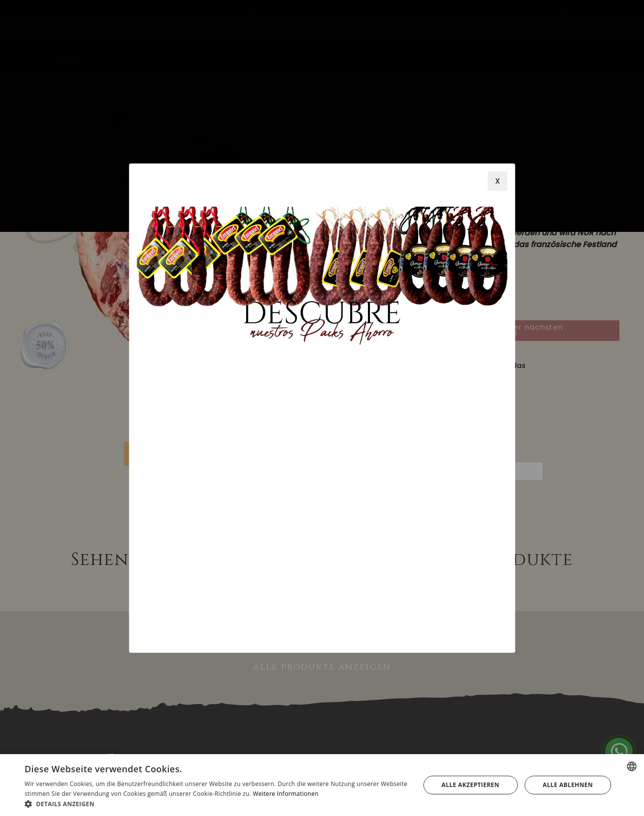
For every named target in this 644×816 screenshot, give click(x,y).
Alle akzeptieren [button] (471, 785)
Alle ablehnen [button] (568, 785)
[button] (216, 804)
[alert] (322, 785)
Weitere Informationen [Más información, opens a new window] (286, 794)
